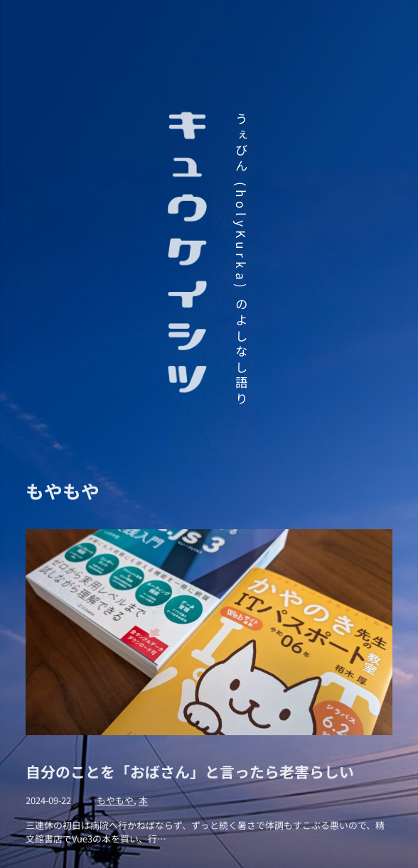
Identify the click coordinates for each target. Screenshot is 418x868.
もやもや (115, 800)
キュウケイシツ (188, 255)
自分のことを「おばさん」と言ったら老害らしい (190, 771)
